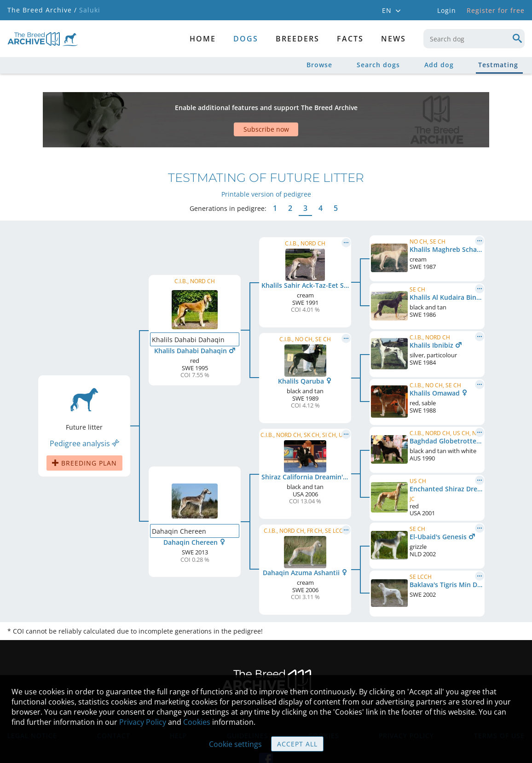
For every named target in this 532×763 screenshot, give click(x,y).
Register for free (496, 10)
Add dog (439, 65)
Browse (319, 65)
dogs (246, 39)
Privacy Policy (143, 722)
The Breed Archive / (42, 10)
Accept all (297, 744)
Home (203, 39)
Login (447, 10)
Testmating (498, 65)
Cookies (197, 722)
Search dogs (378, 65)
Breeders (298, 39)
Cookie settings (235, 744)
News (393, 39)
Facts (350, 39)
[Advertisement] (232, 104)
